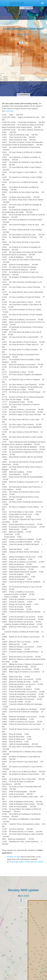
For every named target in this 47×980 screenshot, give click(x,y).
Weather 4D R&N (14, 857)
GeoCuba (10, 111)
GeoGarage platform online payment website (26, 862)
